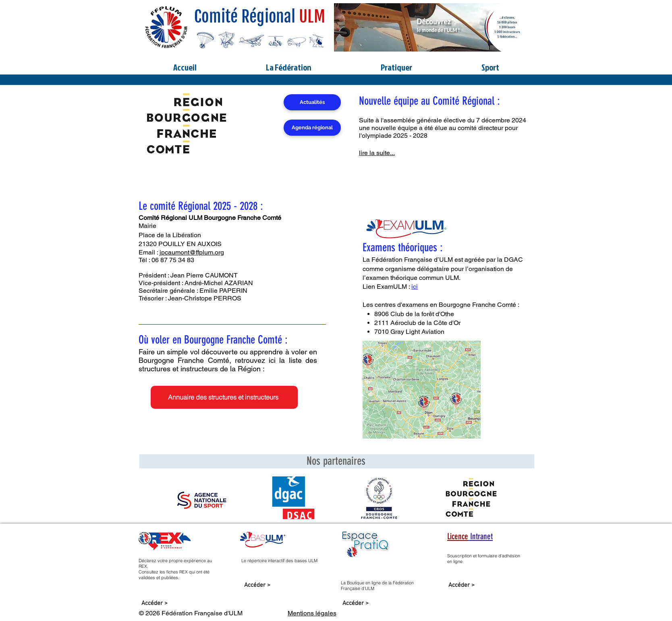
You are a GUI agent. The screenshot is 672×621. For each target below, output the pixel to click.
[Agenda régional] (312, 128)
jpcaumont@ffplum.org (192, 252)
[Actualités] (312, 102)
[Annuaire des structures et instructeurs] (224, 397)
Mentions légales (312, 613)
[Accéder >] (154, 603)
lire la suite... (377, 153)
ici (415, 287)
